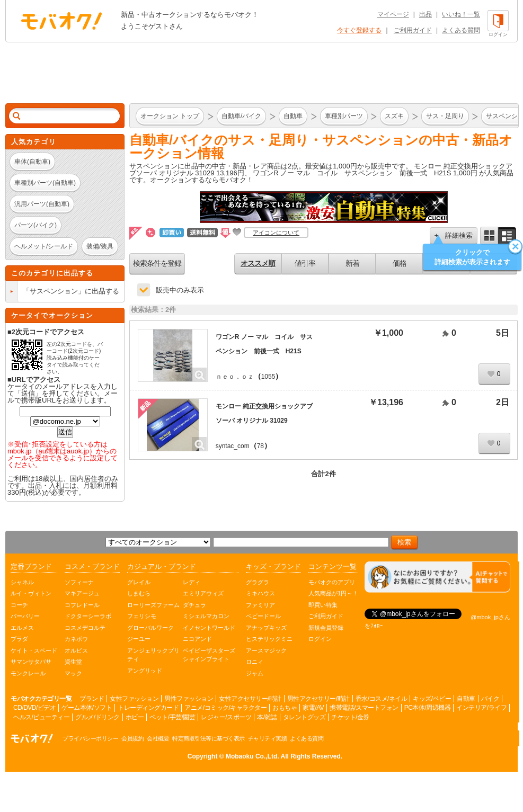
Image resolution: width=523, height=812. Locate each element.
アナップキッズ (266, 628)
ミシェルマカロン (206, 616)
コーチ (19, 605)
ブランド (92, 699)
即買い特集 (323, 605)
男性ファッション (189, 699)
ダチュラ (194, 605)
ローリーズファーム (153, 605)
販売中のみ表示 (180, 290)
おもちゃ (285, 708)
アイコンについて (276, 233)
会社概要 (158, 738)
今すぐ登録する (359, 30)
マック (73, 673)
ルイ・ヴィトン (31, 593)
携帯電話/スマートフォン (364, 708)
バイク (490, 699)
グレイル (139, 582)
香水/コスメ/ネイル (382, 699)
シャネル (22, 582)
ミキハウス (260, 593)
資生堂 (73, 662)
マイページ (393, 14)
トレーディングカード (148, 708)
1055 (268, 377)
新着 (352, 263)
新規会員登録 (326, 628)
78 (260, 446)
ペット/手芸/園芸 (172, 717)
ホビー (135, 717)
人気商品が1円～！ (333, 593)
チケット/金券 (350, 717)
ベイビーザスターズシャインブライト (209, 655)
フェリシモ (142, 616)
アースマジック (266, 650)
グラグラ (258, 582)
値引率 (305, 263)
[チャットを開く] (437, 577)
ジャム (255, 673)
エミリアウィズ (203, 593)
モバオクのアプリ (332, 582)
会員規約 (132, 738)
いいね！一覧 (461, 14)
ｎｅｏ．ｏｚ (235, 377)
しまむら (139, 593)
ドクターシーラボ (88, 616)
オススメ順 (258, 263)
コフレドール (82, 605)
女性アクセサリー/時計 (250, 699)
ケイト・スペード (34, 650)
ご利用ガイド (413, 30)
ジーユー (139, 639)
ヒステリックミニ (269, 639)
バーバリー (25, 616)
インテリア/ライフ (481, 708)
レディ (192, 582)
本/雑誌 (267, 717)
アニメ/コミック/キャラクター (225, 708)
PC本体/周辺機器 (428, 708)
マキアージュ (82, 593)
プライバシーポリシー (90, 738)
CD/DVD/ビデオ (34, 708)
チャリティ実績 (268, 738)
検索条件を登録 (157, 263)
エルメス (22, 628)
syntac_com (233, 446)
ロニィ (255, 662)
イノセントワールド (209, 628)
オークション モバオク (61, 21)
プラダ (19, 639)
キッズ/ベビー (432, 699)
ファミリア (260, 605)
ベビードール (263, 616)
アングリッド (145, 671)
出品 (426, 14)
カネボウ (76, 639)
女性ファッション (134, 699)
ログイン (320, 639)
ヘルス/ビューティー (41, 717)
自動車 (466, 699)
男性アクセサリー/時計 (318, 699)
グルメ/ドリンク (97, 717)
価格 (400, 263)
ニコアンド (197, 639)
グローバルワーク (150, 628)
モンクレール (28, 673)
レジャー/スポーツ (226, 717)
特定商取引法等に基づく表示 (209, 738)
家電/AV (313, 708)
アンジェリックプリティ (153, 655)
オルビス (76, 650)
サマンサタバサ (31, 662)
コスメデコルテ (85, 628)
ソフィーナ (79, 582)
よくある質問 (461, 30)
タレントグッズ (304, 717)
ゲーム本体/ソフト (87, 708)
